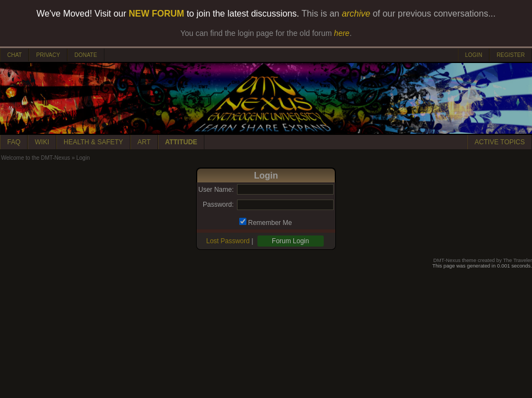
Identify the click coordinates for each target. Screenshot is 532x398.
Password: (218, 205)
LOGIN (474, 55)
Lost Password (228, 241)
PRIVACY (48, 55)
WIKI (42, 142)
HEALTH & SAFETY (93, 142)
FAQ (14, 142)
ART (144, 142)
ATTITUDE (181, 142)
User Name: (216, 190)
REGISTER (511, 55)
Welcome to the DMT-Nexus (36, 158)
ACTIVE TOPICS (500, 142)
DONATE (86, 55)
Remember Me (270, 223)
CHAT (14, 55)
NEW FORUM (156, 14)
